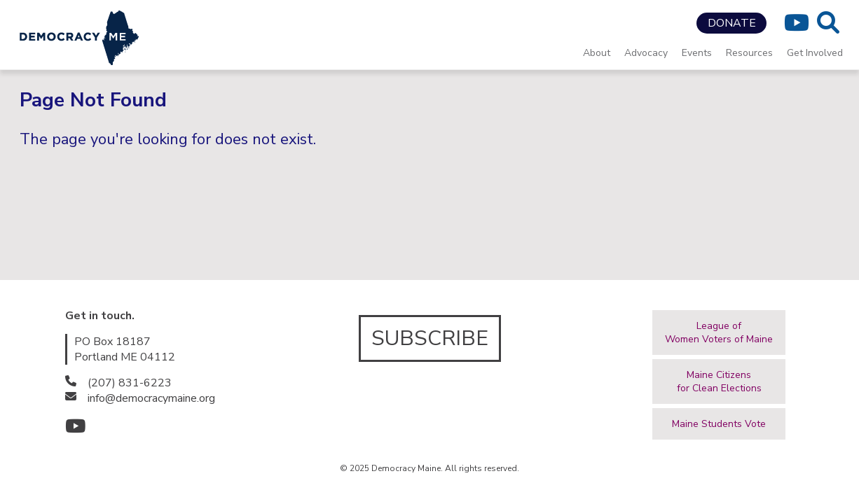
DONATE (732, 23)
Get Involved (815, 53)
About (597, 53)
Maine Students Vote (719, 424)
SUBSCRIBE (430, 338)
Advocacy (646, 53)
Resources (749, 53)
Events (697, 53)
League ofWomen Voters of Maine (719, 332)
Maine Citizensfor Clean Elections (719, 381)
